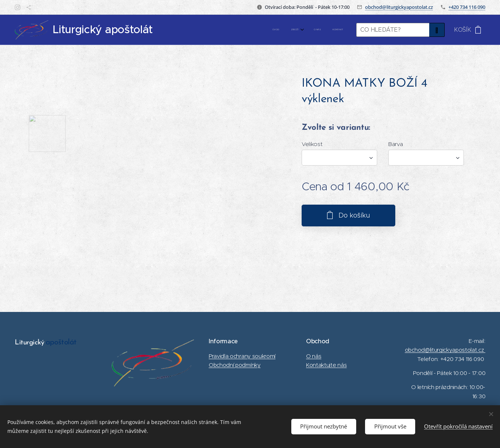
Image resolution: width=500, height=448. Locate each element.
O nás (314, 356)
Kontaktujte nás (326, 365)
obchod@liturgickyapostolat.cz (399, 7)
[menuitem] (306, 30)
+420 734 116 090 (467, 7)
